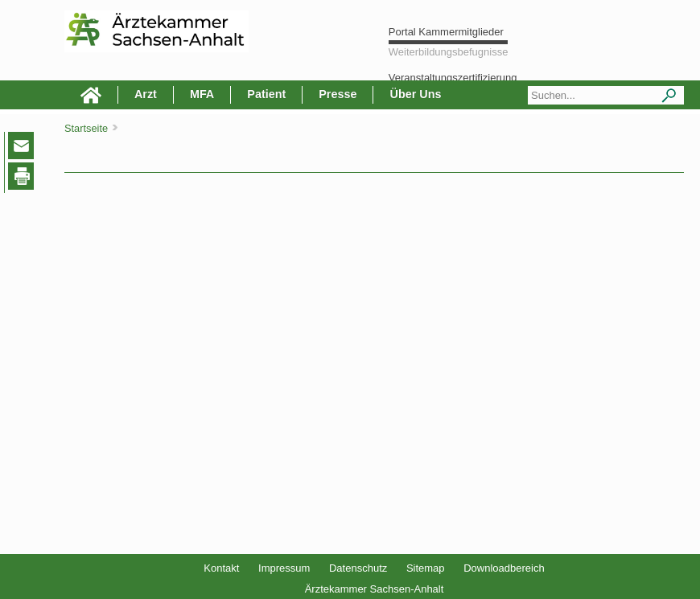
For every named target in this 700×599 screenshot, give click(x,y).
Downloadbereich (504, 568)
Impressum (284, 568)
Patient (266, 94)
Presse (338, 94)
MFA (202, 94)
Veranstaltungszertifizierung (453, 78)
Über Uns (415, 94)
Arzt (146, 94)
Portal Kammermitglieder (446, 32)
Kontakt (221, 568)
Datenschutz (358, 568)
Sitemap (426, 568)
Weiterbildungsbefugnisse (449, 52)
